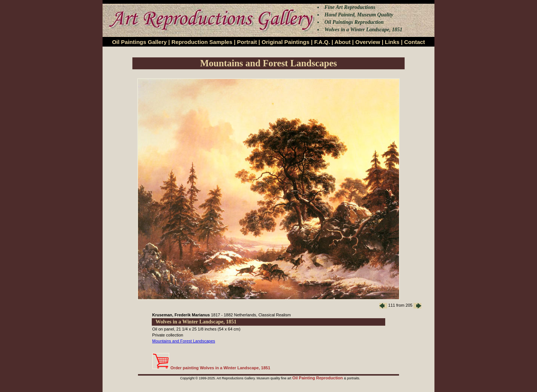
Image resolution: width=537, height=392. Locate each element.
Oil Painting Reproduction (318, 378)
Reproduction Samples (202, 42)
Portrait (247, 42)
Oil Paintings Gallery (139, 42)
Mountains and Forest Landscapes (184, 341)
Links (392, 42)
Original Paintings (285, 42)
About (343, 42)
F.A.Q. (322, 42)
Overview (368, 42)
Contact (415, 42)
